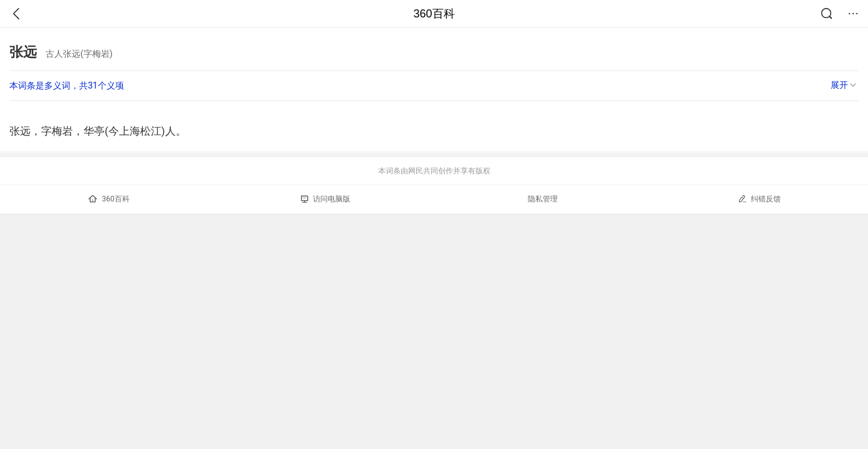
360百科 (434, 14)
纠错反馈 (759, 199)
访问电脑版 (326, 199)
